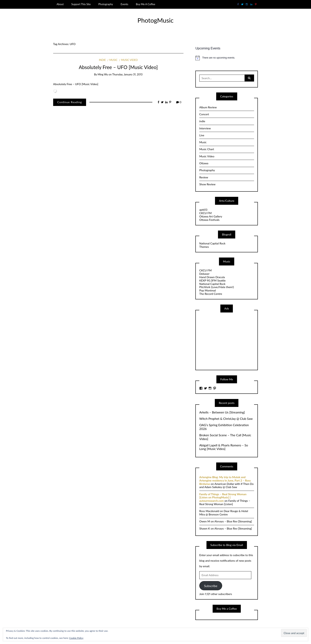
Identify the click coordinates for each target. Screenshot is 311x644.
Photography (106, 4)
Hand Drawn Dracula (212, 277)
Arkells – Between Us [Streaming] (222, 412)
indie (102, 60)
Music (113, 60)
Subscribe (211, 586)
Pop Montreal (208, 290)
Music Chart (207, 149)
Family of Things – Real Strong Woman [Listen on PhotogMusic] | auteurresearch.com (223, 497)
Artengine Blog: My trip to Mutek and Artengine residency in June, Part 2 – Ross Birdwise (225, 480)
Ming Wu (103, 74)
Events (124, 4)
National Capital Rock (212, 243)
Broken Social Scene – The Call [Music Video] (225, 437)
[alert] (227, 58)
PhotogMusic (155, 20)
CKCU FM (205, 213)
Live (202, 135)
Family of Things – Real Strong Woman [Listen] (225, 502)
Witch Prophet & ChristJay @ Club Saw (226, 419)
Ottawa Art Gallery (211, 216)
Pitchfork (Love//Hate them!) (217, 287)
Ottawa (204, 163)
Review (204, 177)
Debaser (204, 274)
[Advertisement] (229, 341)
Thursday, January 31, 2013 (127, 74)
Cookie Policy (76, 638)
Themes (204, 247)
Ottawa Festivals (209, 220)
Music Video (129, 60)
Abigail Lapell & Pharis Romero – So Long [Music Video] (224, 447)
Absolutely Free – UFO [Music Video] (118, 67)
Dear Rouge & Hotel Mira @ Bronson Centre (224, 513)
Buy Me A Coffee (145, 4)
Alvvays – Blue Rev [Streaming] (233, 521)
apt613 (203, 210)
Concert (204, 114)
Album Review (208, 107)
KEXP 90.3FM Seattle (213, 280)
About (60, 4)
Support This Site (81, 4)
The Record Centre (211, 294)
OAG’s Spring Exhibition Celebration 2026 (224, 427)
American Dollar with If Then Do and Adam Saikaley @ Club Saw (227, 485)
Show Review (207, 184)
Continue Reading (70, 102)
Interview (205, 128)
